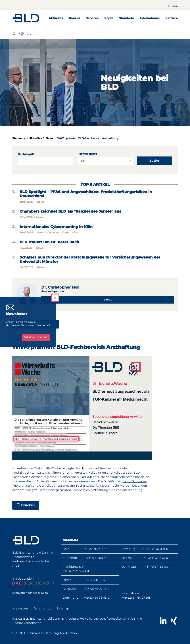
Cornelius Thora (51, 486)
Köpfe (109, 18)
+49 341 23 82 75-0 (155, 558)
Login (173, 6)
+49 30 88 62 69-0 (97, 580)
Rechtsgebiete (87, 154)
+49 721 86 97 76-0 (96, 589)
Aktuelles (56, 18)
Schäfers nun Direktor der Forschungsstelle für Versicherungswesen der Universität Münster (90, 259)
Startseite (19, 138)
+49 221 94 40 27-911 (136, 598)
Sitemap (63, 608)
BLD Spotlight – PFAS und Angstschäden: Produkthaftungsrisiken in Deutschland (86, 194)
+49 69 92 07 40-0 (76, 571)
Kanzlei (74, 18)
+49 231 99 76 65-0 (96, 598)
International (150, 18)
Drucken (26, 505)
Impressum (21, 608)
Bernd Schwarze (134, 481)
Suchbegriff (26, 154)
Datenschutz (43, 608)
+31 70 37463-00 (157, 567)
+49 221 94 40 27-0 (96, 549)
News (49, 138)
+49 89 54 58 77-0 (97, 558)
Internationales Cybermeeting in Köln (56, 227)
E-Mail (108, 300)
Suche (154, 161)
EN (29, 34)
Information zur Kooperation (30, 593)
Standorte (127, 18)
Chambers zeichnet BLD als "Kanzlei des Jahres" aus (70, 211)
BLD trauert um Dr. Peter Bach (49, 242)
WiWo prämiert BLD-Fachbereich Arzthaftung (88, 138)
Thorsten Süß (22, 486)
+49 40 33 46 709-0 (154, 549)
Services (92, 18)
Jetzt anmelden (36, 337)
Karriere (172, 18)
